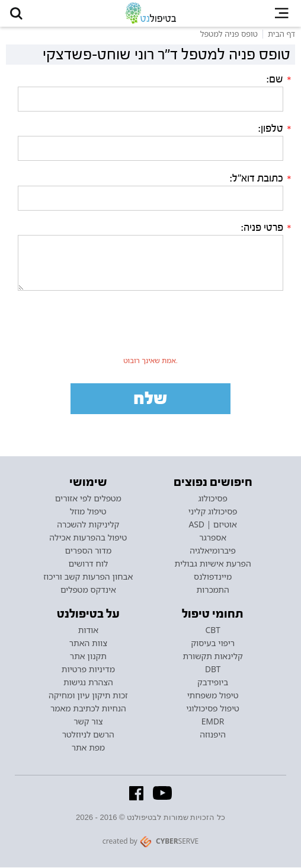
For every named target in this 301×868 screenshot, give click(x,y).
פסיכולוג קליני (213, 512)
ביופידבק (213, 683)
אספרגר (213, 538)
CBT (213, 631)
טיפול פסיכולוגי (213, 709)
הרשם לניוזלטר (88, 735)
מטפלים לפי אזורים (88, 499)
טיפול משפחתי (213, 696)
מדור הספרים (89, 551)
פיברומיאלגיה (213, 551)
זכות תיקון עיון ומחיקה (88, 696)
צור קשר (88, 722)
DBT (213, 670)
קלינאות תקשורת (213, 657)
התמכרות (213, 590)
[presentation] (150, 329)
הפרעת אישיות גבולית (213, 564)
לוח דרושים (89, 564)
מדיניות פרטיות (88, 670)
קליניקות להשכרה (88, 525)
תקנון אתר (88, 657)
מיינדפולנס (213, 577)
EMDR (213, 722)
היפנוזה (213, 735)
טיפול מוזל (88, 512)
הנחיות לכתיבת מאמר (88, 709)
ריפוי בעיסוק (213, 644)
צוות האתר (88, 644)
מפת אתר (88, 748)
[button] (17, 14)
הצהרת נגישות (88, 683)
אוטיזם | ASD (213, 525)
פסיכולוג (213, 499)
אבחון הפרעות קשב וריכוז (88, 577)
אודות (88, 631)
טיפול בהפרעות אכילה (88, 538)
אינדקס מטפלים (88, 590)
